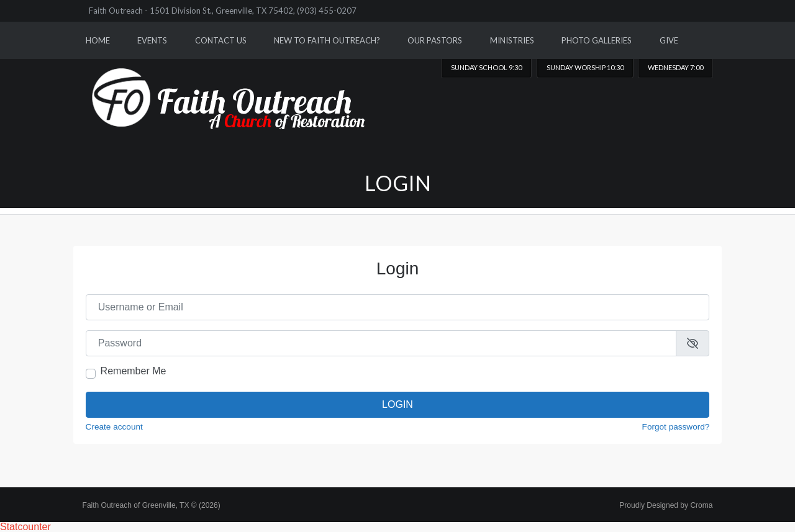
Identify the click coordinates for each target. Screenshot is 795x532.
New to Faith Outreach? (327, 40)
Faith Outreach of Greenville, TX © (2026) (152, 505)
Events (152, 40)
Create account (114, 427)
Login (397, 404)
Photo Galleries (597, 40)
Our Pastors (435, 40)
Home (98, 40)
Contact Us (221, 40)
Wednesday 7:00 (675, 67)
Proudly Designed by (666, 505)
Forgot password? (676, 427)
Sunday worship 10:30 (585, 67)
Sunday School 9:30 (486, 67)
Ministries (512, 40)
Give (669, 40)
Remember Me (134, 371)
